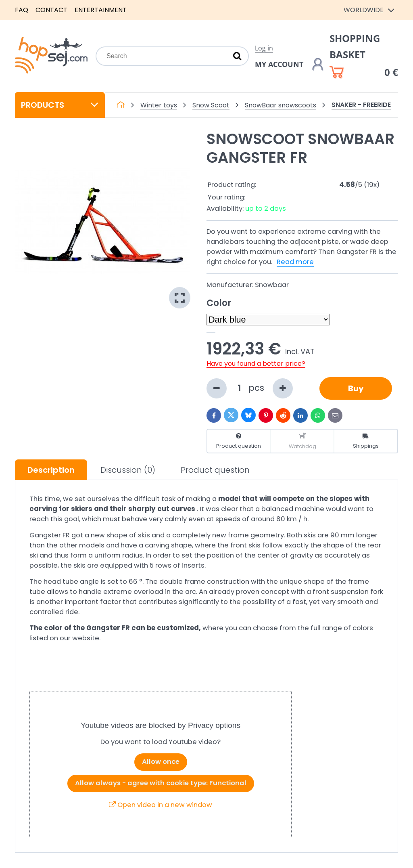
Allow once (161, 762)
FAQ (22, 10)
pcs (250, 388)
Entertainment (101, 10)
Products (60, 105)
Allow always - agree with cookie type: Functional (161, 783)
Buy (356, 388)
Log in (264, 48)
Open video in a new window (161, 805)
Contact (51, 10)
